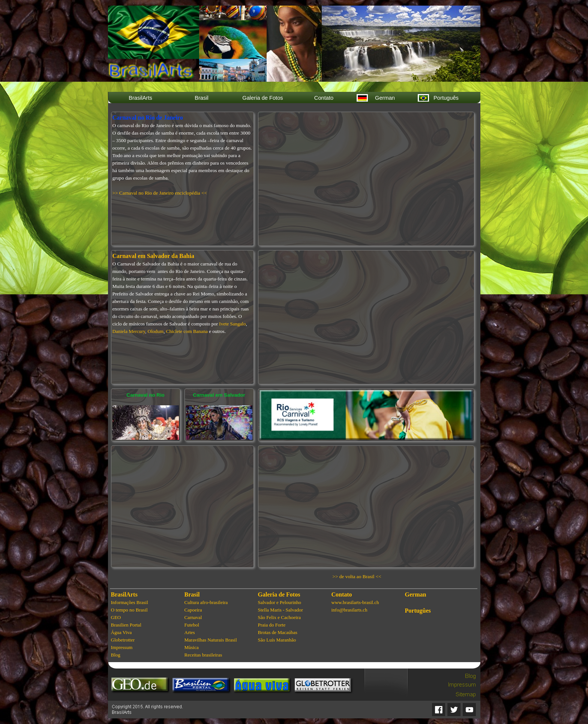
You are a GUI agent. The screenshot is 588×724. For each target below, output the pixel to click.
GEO (116, 617)
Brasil (192, 594)
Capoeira (193, 610)
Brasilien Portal (126, 625)
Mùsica (192, 647)
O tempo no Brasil (129, 610)
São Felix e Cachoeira (279, 617)
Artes (190, 632)
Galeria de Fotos (279, 594)
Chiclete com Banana (187, 331)
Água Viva (121, 632)
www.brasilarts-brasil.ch (355, 602)
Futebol (192, 625)
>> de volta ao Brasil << (357, 576)
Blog (116, 655)
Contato (342, 594)
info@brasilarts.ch (349, 610)
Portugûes (418, 611)
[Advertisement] (182, 507)
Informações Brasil (130, 602)
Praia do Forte (272, 625)
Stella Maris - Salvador (280, 610)
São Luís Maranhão (277, 640)
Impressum (122, 647)
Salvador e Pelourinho (280, 602)
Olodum (156, 331)
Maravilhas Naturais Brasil (211, 640)
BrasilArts (124, 594)
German (416, 594)
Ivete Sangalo (232, 324)
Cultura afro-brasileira (206, 602)
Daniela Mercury (129, 331)
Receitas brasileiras (203, 655)
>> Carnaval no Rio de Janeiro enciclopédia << (160, 193)
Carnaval (193, 617)
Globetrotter (123, 640)
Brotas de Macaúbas (278, 632)
